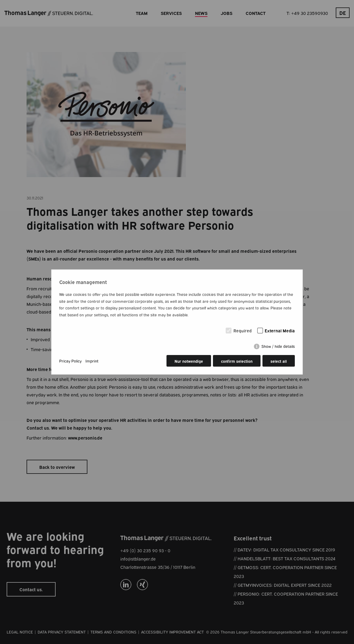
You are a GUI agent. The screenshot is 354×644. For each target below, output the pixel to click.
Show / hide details (278, 346)
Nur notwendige (189, 361)
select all (279, 361)
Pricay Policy (70, 361)
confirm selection (237, 361)
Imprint (92, 361)
